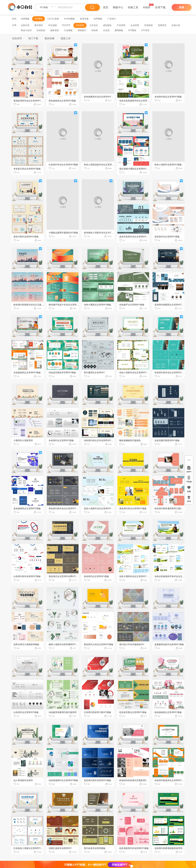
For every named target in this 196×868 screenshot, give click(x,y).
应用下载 (160, 7)
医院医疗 (82, 30)
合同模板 (98, 19)
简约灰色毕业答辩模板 (95, 848)
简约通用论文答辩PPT (94, 373)
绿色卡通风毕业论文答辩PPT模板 (135, 576)
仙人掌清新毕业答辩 (23, 780)
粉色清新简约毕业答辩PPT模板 (134, 848)
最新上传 (66, 38)
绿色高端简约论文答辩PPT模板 (63, 780)
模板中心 (118, 7)
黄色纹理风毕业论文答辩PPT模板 (29, 101)
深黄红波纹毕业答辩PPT (60, 848)
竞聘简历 (162, 25)
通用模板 (119, 30)
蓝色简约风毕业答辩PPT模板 (98, 780)
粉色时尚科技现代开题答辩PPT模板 (136, 780)
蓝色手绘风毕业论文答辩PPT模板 (135, 237)
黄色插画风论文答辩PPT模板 (62, 101)
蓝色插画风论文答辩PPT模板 (27, 509)
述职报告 (107, 25)
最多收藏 (49, 38)
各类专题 (84, 19)
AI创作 (147, 7)
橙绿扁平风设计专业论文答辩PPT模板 (67, 305)
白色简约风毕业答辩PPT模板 (27, 576)
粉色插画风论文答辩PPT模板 (168, 712)
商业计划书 (26, 30)
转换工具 (133, 7)
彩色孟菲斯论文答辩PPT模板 (133, 712)
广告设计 (112, 19)
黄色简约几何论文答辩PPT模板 (99, 644)
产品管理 (121, 25)
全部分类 (25, 25)
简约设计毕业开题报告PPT (132, 644)
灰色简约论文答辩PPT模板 (61, 441)
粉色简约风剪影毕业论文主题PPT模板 (31, 305)
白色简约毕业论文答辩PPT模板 (63, 165)
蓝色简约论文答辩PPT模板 (167, 237)
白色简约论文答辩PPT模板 (26, 712)
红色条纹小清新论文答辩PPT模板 (29, 848)
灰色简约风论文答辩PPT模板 (168, 97)
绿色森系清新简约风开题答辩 (63, 712)
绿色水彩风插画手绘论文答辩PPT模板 (137, 101)
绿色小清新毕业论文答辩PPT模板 (135, 373)
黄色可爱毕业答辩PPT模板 (26, 237)
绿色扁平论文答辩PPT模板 (132, 305)
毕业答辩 (80, 25)
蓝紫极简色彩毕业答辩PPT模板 (169, 644)
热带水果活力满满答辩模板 (26, 644)
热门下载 (33, 38)
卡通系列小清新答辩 (23, 441)
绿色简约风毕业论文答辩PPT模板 (170, 373)
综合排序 (17, 38)
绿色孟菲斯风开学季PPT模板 (62, 373)
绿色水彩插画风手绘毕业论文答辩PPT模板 (175, 576)
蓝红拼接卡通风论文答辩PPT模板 (135, 169)
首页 (106, 7)
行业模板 (68, 30)
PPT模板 (38, 19)
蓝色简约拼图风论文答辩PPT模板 (170, 305)
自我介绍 (176, 25)
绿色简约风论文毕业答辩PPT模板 (100, 441)
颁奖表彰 (55, 30)
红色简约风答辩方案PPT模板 (98, 712)
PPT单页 (145, 30)
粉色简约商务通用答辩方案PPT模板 (171, 509)
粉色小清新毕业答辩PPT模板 (168, 165)
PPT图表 (132, 30)
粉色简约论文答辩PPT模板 (96, 576)
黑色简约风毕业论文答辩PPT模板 (64, 509)
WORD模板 (69, 19)
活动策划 (41, 30)
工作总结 (94, 25)
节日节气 (66, 25)
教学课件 (39, 25)
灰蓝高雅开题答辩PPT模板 (167, 441)
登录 (182, 7)
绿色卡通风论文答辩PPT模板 (98, 305)
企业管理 (135, 25)
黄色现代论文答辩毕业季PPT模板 (64, 576)
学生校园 (53, 25)
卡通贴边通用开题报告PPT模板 (63, 233)
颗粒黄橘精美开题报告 (130, 441)
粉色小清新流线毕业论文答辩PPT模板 (102, 165)
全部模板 (25, 19)
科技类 (95, 30)
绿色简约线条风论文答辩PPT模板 (170, 780)
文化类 (106, 30)
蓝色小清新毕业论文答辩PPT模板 (100, 509)
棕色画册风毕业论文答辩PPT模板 (100, 97)
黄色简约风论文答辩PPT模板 (133, 509)
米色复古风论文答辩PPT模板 (27, 169)
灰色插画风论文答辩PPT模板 (27, 373)
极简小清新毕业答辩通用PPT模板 (64, 644)
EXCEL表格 (53, 19)
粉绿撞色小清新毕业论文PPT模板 (100, 233)
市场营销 (148, 25)
